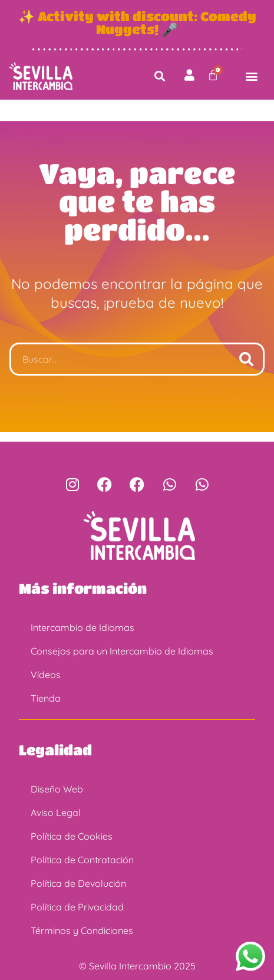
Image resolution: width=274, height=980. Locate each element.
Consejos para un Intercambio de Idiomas (122, 651)
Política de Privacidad (77, 907)
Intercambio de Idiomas (82, 627)
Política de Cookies (72, 836)
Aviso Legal (56, 813)
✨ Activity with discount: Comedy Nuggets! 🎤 (137, 22)
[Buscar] (246, 359)
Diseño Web (57, 789)
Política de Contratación (82, 860)
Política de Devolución (78, 883)
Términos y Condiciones (82, 930)
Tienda (46, 698)
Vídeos (46, 675)
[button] (159, 76)
